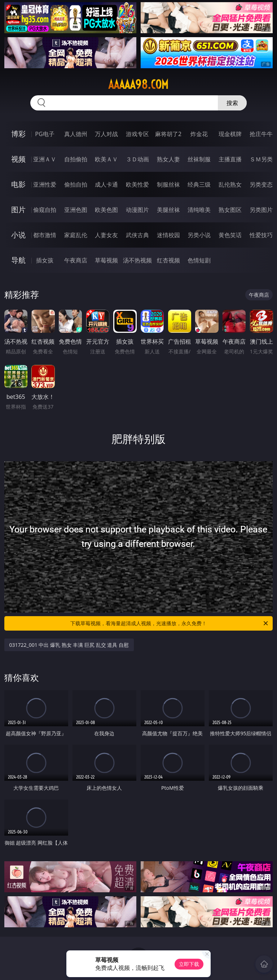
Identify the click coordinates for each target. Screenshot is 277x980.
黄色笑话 (230, 235)
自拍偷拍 (76, 159)
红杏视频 (168, 260)
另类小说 (199, 235)
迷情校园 (168, 235)
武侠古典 (137, 235)
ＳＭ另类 (261, 159)
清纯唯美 (199, 210)
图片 (18, 210)
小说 (18, 235)
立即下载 (189, 964)
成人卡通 (106, 184)
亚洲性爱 (45, 184)
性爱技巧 (261, 235)
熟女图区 (230, 210)
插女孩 (45, 260)
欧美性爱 (137, 184)
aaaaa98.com (138, 84)
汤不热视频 (137, 260)
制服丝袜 (168, 184)
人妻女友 (106, 235)
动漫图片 (137, 210)
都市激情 (45, 235)
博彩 (18, 134)
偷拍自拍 (76, 184)
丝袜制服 (199, 159)
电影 (18, 184)
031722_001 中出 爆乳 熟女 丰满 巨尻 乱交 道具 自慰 (69, 645)
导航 (18, 260)
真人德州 (76, 134)
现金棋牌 (230, 134)
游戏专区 (137, 134)
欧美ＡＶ (106, 159)
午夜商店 (76, 260)
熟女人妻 (168, 159)
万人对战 (106, 134)
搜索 (232, 103)
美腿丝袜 (168, 210)
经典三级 (199, 184)
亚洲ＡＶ (45, 159)
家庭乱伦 (76, 235)
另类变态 (261, 184)
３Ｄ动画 (137, 159)
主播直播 (230, 159)
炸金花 (199, 134)
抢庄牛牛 (261, 134)
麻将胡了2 (168, 134)
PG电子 (45, 134)
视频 (18, 159)
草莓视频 (106, 260)
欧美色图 (106, 210)
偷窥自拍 (45, 210)
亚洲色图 (76, 210)
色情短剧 (199, 260)
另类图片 (261, 210)
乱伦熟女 (230, 184)
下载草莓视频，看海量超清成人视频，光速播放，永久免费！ (170, 623)
